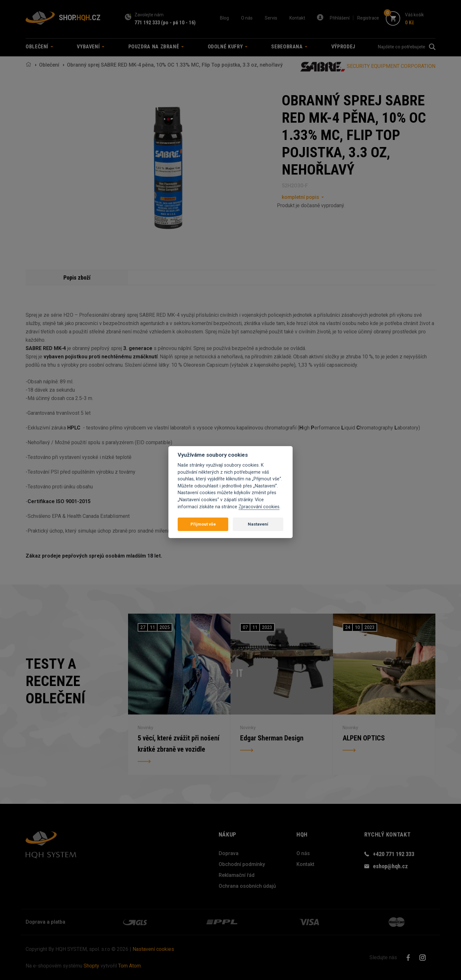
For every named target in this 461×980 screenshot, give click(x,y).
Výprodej (343, 47)
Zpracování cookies (259, 507)
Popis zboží (77, 278)
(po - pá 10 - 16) (178, 23)
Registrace (368, 18)
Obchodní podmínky (242, 864)
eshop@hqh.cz (390, 866)
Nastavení (258, 524)
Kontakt (297, 18)
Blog (224, 18)
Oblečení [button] (39, 47)
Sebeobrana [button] (289, 47)
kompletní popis (300, 197)
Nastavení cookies (153, 949)
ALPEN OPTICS (364, 738)
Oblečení (49, 65)
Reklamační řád (237, 875)
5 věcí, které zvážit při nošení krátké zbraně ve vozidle (179, 744)
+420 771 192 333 (394, 854)
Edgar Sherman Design (272, 738)
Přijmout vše (203, 524)
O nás (247, 18)
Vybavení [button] (91, 47)
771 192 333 (147, 23)
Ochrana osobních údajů (247, 886)
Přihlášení (340, 18)
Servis (271, 18)
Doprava (229, 853)
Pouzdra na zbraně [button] (156, 47)
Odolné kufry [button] (228, 47)
